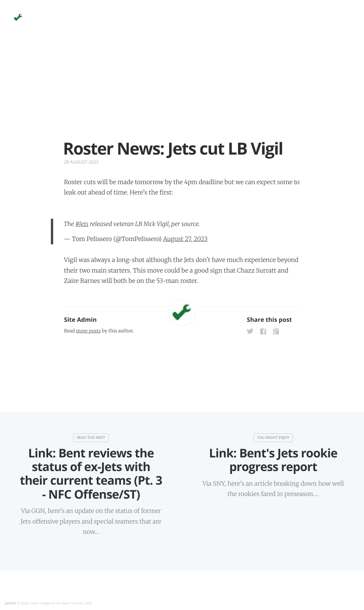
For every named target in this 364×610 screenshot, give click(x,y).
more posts (88, 331)
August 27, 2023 (185, 239)
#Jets (82, 224)
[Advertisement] (182, 92)
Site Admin (80, 320)
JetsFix (11, 603)
